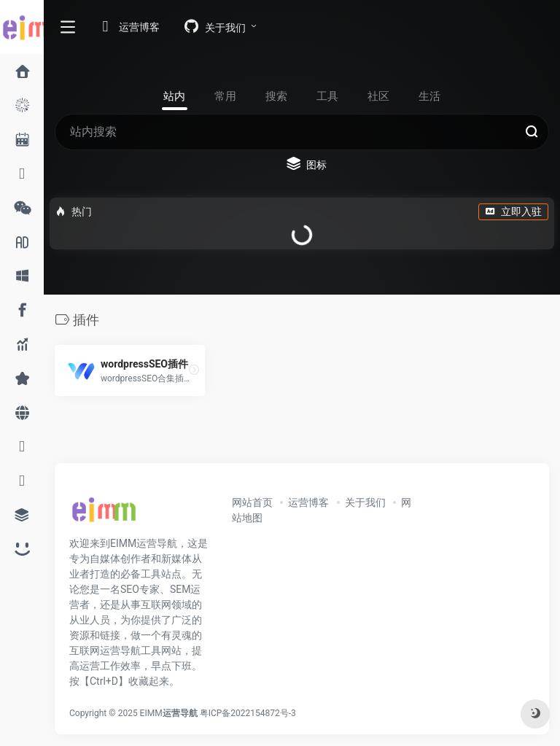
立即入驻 (513, 211)
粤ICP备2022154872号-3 (250, 713)
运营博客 (308, 502)
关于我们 (365, 502)
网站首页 (252, 502)
